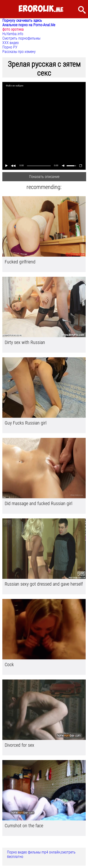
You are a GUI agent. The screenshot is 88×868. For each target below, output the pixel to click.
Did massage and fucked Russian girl (38, 503)
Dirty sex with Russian (25, 342)
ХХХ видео (11, 43)
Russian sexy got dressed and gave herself (44, 584)
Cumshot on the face (24, 826)
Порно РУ (10, 47)
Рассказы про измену (19, 52)
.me (41, 9)
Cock (9, 665)
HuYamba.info (13, 34)
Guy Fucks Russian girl (26, 423)
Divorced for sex (19, 745)
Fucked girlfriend (20, 262)
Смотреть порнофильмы (21, 38)
